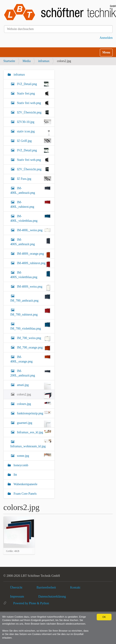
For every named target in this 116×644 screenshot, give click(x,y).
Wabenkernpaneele (25, 484)
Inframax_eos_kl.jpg (34, 432)
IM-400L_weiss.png (34, 230)
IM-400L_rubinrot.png (31, 204)
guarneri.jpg (34, 424)
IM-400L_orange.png (31, 359)
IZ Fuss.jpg (34, 179)
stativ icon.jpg (34, 133)
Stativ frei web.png (34, 103)
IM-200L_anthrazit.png (31, 373)
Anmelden (106, 38)
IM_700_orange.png (34, 348)
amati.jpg (34, 386)
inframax (44, 61)
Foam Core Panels (25, 494)
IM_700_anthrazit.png (31, 298)
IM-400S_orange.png (34, 255)
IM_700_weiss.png (34, 339)
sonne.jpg (34, 455)
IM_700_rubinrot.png (31, 312)
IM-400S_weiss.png (34, 288)
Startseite (9, 61)
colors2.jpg (34, 396)
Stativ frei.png (34, 93)
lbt (15, 475)
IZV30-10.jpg (34, 122)
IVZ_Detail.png (34, 84)
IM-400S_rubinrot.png (34, 264)
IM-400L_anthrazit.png (31, 190)
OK (104, 617)
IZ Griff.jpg (34, 141)
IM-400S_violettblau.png (31, 275)
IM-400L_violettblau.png (31, 218)
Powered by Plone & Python (31, 603)
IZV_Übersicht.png (34, 112)
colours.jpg (34, 404)
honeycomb (21, 465)
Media (27, 61)
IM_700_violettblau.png (31, 326)
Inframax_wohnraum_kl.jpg (31, 444)
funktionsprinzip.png (34, 413)
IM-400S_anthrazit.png (31, 242)
